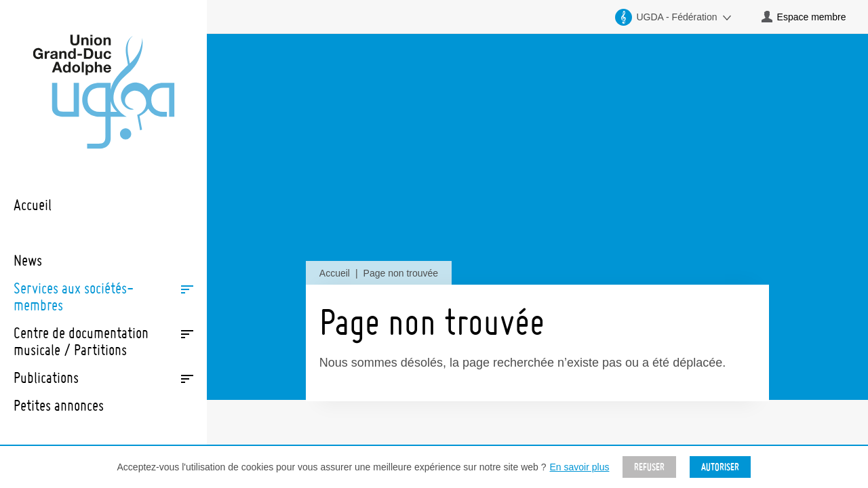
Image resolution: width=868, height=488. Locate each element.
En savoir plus (580, 467)
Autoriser (720, 467)
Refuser (649, 467)
